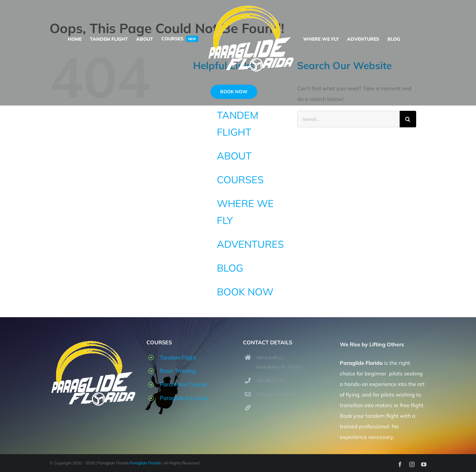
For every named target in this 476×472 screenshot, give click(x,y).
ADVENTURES (250, 244)
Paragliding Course (184, 398)
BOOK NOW (245, 292)
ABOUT (234, 156)
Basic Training (178, 371)
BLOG (230, 268)
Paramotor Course (183, 384)
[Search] (408, 119)
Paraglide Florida (145, 463)
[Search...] (348, 119)
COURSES (240, 180)
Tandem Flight (178, 357)
